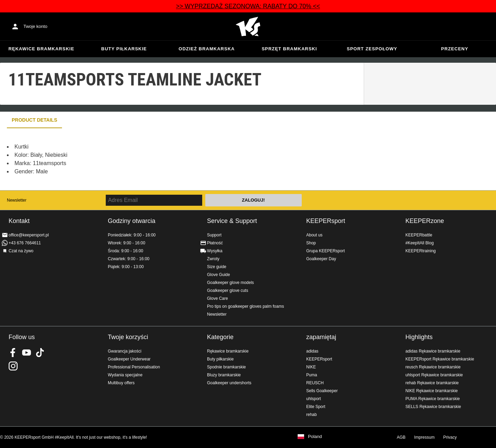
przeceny (455, 49)
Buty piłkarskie (124, 49)
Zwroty (213, 259)
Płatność (215, 243)
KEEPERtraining (421, 251)
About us (314, 235)
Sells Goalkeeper (322, 391)
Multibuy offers (121, 383)
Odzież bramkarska (207, 49)
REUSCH (315, 383)
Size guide (217, 267)
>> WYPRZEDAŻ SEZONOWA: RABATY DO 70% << (248, 6)
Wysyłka (215, 251)
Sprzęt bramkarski (290, 49)
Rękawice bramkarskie (41, 49)
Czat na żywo (21, 251)
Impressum (424, 437)
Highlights (419, 337)
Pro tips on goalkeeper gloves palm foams (245, 306)
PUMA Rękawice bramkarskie (433, 399)
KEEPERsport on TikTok (40, 353)
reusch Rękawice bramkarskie (433, 367)
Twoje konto (35, 26)
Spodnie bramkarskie (226, 367)
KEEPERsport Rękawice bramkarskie (440, 359)
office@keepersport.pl (29, 235)
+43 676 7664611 (25, 243)
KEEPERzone (425, 221)
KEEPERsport (326, 221)
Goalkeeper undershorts (229, 383)
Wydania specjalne (125, 375)
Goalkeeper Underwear (129, 359)
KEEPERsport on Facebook (13, 353)
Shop (311, 243)
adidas (312, 351)
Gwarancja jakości (125, 351)
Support (214, 235)
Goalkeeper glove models (230, 283)
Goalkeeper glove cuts (228, 291)
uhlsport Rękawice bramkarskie (434, 375)
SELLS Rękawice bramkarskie (433, 407)
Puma (312, 375)
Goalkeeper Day (321, 259)
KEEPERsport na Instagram (13, 366)
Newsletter (17, 200)
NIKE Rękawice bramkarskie (432, 391)
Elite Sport (316, 407)
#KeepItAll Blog (420, 243)
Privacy (450, 437)
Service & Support (232, 221)
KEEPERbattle (419, 235)
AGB (401, 437)
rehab (312, 415)
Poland (315, 437)
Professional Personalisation (134, 367)
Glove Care (218, 298)
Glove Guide (219, 275)
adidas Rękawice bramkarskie (433, 351)
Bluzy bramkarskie (224, 375)
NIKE (311, 367)
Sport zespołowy (372, 49)
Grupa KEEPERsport (325, 251)
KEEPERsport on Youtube (27, 353)
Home (248, 27)
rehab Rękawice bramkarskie (432, 383)
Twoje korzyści (128, 337)
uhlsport (314, 399)
